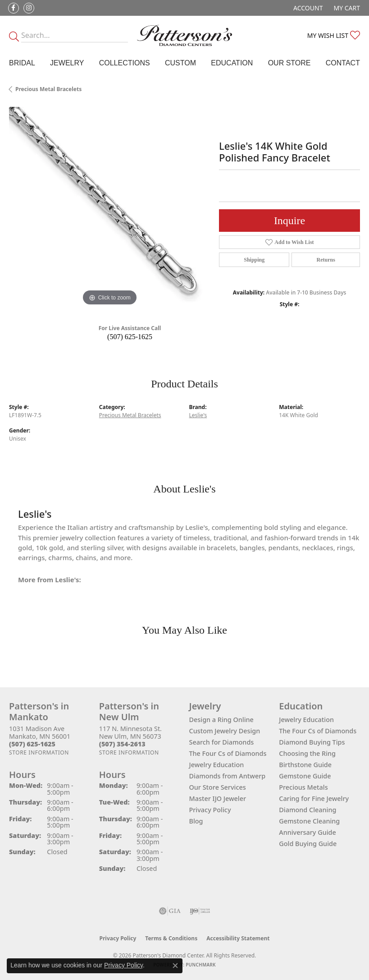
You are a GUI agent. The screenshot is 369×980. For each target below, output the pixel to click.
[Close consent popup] (175, 966)
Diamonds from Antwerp (228, 776)
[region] (109, 207)
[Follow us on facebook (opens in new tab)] (14, 8)
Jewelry (67, 63)
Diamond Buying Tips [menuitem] (312, 742)
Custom (180, 63)
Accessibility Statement (238, 938)
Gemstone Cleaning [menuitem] (309, 821)
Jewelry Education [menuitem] (306, 720)
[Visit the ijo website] (200, 911)
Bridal (22, 63)
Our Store (289, 63)
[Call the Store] (32, 744)
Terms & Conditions (171, 938)
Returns (326, 260)
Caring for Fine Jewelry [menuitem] (314, 798)
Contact (343, 63)
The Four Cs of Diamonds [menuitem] (318, 731)
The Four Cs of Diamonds (228, 753)
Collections (125, 63)
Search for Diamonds (222, 742)
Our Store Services (218, 787)
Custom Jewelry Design (225, 731)
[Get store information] (39, 752)
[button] (307, 8)
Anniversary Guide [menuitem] (307, 832)
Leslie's (198, 415)
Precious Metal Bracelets (48, 89)
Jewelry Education (217, 765)
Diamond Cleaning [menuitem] (307, 810)
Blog (196, 821)
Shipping (254, 260)
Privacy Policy (210, 810)
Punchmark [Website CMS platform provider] (201, 965)
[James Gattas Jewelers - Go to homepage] (184, 35)
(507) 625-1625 (130, 337)
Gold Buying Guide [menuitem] (308, 844)
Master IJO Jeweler (218, 798)
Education (232, 63)
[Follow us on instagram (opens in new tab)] (29, 8)
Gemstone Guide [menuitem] (305, 776)
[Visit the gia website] (170, 911)
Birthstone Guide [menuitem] (305, 765)
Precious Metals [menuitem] (303, 787)
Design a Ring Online (221, 720)
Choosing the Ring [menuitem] (307, 753)
